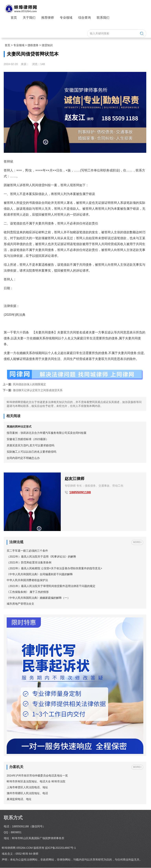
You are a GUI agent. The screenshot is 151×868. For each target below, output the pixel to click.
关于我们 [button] (29, 18)
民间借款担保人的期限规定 (24, 384)
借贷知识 (47, 45)
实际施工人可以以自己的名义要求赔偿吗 (31, 452)
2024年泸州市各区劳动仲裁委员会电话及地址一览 (37, 776)
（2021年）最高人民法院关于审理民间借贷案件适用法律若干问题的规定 (51, 586)
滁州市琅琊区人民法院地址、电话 (27, 793)
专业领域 (19, 45)
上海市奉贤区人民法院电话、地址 (27, 787)
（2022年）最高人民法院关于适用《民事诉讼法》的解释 (41, 557)
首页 (14, 18)
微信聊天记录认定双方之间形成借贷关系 (33, 390)
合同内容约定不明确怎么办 (23, 458)
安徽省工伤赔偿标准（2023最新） (28, 439)
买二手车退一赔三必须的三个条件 (27, 551)
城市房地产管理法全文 (20, 604)
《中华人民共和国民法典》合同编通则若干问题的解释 (40, 575)
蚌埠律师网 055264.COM (18, 848)
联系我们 (103, 18)
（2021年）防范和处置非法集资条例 (29, 563)
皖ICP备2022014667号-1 (61, 848)
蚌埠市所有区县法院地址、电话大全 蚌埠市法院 (36, 782)
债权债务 (33, 45)
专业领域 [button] (66, 18)
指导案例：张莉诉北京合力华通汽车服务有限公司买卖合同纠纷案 (47, 433)
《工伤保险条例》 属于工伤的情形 (28, 592)
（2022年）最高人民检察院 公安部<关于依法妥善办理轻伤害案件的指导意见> (54, 569)
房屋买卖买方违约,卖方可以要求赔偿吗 (30, 445)
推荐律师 (48, 18)
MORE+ (137, 543)
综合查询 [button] (85, 18)
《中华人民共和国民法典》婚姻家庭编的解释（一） (38, 598)
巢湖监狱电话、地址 (19, 799)
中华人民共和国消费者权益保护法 (27, 580)
